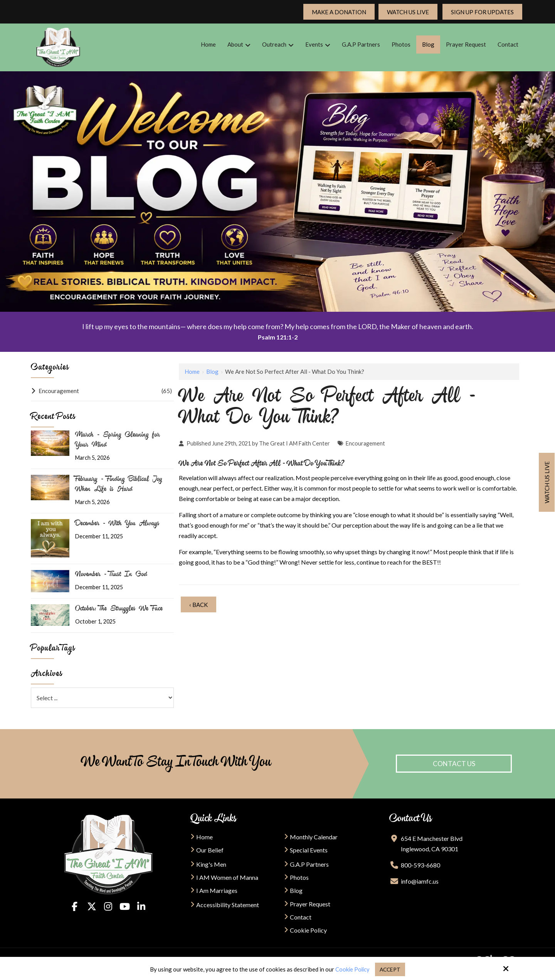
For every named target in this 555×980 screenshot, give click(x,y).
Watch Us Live (408, 12)
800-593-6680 (420, 865)
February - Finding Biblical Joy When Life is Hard (119, 485)
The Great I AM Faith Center (294, 443)
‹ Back (198, 605)
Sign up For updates (482, 12)
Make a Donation (339, 12)
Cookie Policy (351, 969)
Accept (391, 969)
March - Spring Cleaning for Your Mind (118, 440)
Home (192, 371)
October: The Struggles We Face (119, 609)
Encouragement (365, 443)
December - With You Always (117, 524)
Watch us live (547, 482)
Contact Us (454, 764)
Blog (212, 371)
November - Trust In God (111, 575)
